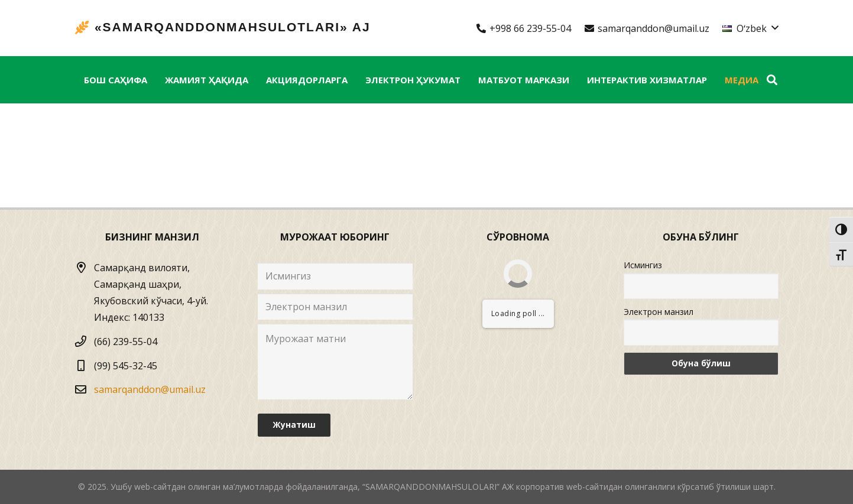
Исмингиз (643, 265)
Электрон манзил (659, 312)
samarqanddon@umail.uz (150, 389)
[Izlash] (772, 80)
